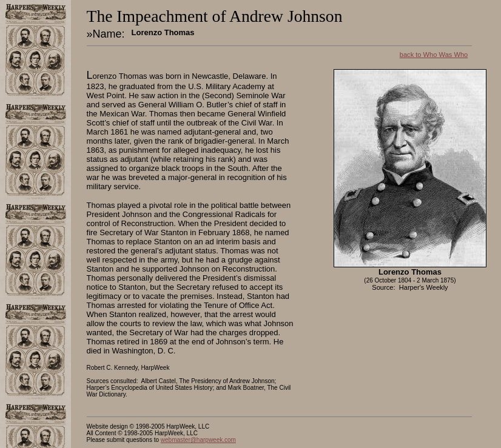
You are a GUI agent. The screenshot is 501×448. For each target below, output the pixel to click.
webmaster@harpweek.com (198, 440)
